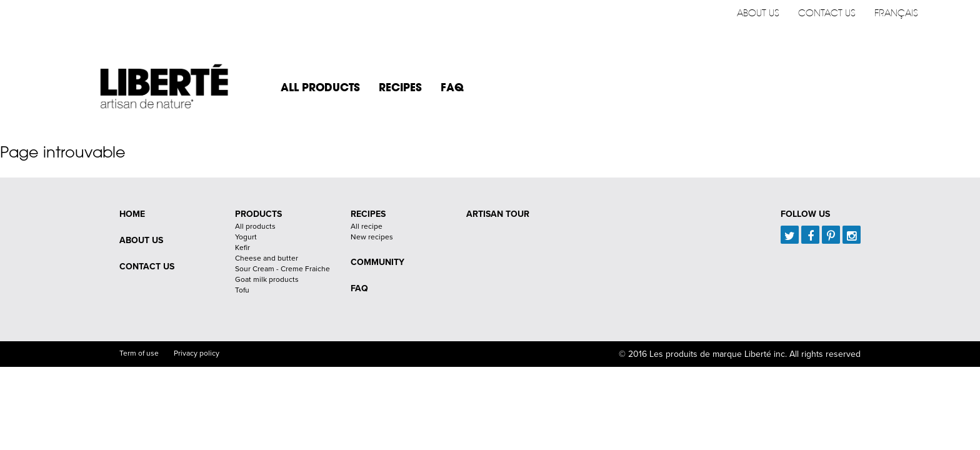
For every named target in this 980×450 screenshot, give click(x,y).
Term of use (139, 353)
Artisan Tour (498, 214)
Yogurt (246, 237)
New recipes (372, 237)
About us (758, 13)
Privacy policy (197, 353)
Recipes (400, 87)
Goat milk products (267, 279)
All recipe (367, 226)
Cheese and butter (267, 258)
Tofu (242, 290)
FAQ (452, 87)
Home (132, 214)
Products (258, 214)
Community (377, 262)
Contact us (827, 13)
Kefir (242, 247)
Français (896, 13)
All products (320, 87)
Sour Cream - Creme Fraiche (282, 269)
